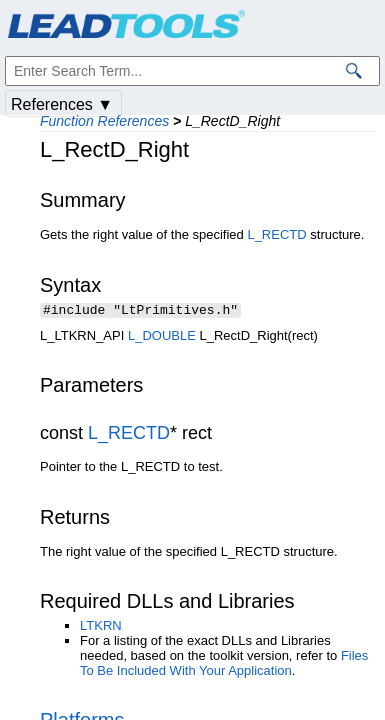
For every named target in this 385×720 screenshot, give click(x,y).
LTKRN (101, 627)
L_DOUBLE (162, 337)
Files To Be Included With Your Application (224, 665)
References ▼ (62, 104)
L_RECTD (276, 234)
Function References (104, 121)
